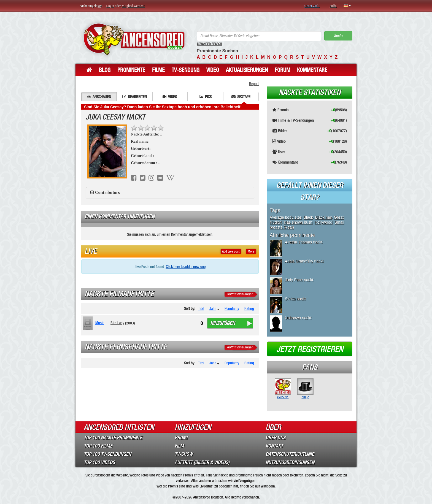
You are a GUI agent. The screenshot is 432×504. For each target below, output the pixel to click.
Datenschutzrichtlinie (290, 454)
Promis (173, 486)
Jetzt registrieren (310, 349)
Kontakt (274, 446)
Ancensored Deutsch (208, 497)
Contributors (107, 192)
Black (308, 217)
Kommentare (312, 70)
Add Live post (231, 251)
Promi (181, 438)
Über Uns (276, 438)
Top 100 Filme (98, 446)
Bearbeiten (135, 97)
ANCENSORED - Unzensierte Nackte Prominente (134, 39)
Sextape (241, 97)
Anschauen (99, 97)
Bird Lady (117, 323)
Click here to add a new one (186, 267)
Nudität (206, 486)
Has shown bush (298, 222)
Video (213, 70)
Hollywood (324, 222)
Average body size (286, 217)
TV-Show (184, 454)
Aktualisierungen (247, 70)
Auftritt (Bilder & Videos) (202, 462)
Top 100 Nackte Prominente (113, 438)
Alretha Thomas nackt (304, 242)
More (251, 251)
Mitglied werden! (133, 6)
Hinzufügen (222, 323)
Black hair (324, 217)
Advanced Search (209, 44)
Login (110, 6)
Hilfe (333, 6)
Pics (205, 97)
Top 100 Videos (99, 462)
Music (100, 323)
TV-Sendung (186, 70)
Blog (105, 70)
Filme (158, 70)
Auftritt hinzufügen (240, 294)
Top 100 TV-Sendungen (107, 454)
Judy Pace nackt (299, 280)
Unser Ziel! (312, 6)
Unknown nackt (298, 318)
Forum (282, 70)
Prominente (131, 70)
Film (179, 446)
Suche (338, 36)
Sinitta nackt (295, 299)
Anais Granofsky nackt (304, 261)
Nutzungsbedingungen (290, 462)
